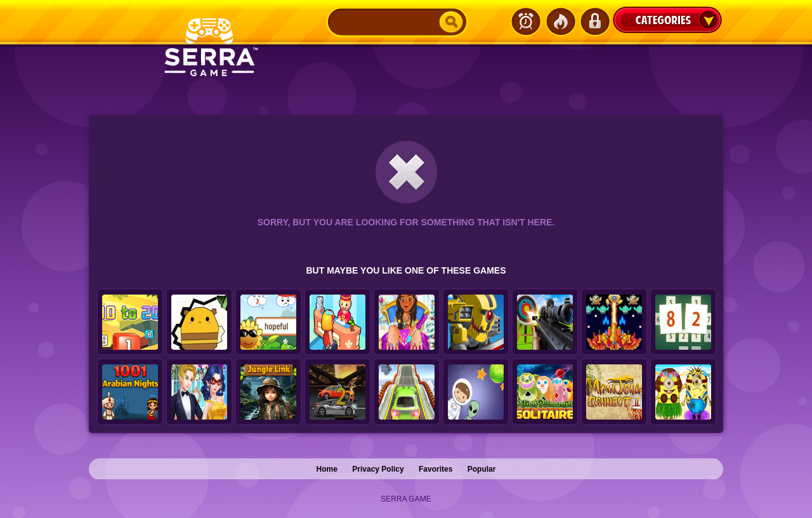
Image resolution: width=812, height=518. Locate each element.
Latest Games (526, 22)
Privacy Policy (378, 469)
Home (327, 469)
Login (594, 22)
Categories (667, 20)
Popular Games (560, 22)
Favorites (435, 469)
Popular (482, 469)
